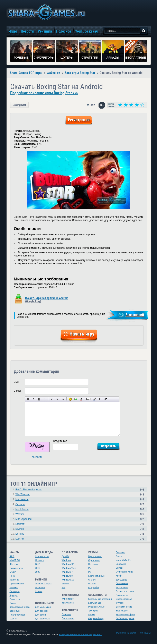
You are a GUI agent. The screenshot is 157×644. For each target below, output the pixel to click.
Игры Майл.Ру (123, 560)
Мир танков (22, 499)
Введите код (60, 441)
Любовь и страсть (125, 618)
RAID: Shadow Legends (29, 490)
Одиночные (94, 560)
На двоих (93, 564)
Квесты (13, 619)
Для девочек (42, 611)
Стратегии (15, 599)
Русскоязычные (96, 607)
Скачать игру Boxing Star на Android (47, 300)
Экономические (124, 607)
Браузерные (68, 603)
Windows (66, 560)
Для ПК (66, 556)
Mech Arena (22, 509)
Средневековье (124, 599)
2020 (38, 572)
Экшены (14, 587)
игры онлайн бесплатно (46, 12)
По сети (92, 584)
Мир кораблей (24, 519)
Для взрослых (42, 619)
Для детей (40, 615)
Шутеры (14, 564)
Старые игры (42, 556)
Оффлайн (94, 587)
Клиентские (68, 599)
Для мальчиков (43, 607)
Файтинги (15, 580)
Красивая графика (126, 615)
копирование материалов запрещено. (80, 634)
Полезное (40, 587)
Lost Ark (20, 539)
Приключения (17, 584)
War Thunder (23, 494)
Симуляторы (16, 568)
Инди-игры (121, 579)
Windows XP (68, 564)
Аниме (92, 615)
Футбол (120, 603)
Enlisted (20, 534)
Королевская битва (20, 607)
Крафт (119, 576)
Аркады (14, 595)
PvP (90, 572)
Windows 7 (67, 572)
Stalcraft (20, 524)
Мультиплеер (95, 556)
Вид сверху (122, 611)
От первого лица (125, 572)
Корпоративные (96, 576)
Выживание (122, 583)
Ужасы (13, 603)
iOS (64, 587)
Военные (121, 552)
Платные (66, 614)
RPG (12, 556)
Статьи (39, 591)
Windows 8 (67, 576)
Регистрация (79, 120)
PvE (90, 568)
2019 (38, 568)
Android (66, 584)
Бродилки (121, 564)
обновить (37, 457)
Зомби (119, 568)
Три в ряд (93, 611)
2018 (38, 564)
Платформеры (17, 615)
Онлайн (92, 580)
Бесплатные (68, 618)
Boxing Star (19, 105)
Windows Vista (69, 568)
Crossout (20, 504)
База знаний (135, 315)
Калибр (20, 529)
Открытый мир (96, 618)
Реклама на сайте (126, 633)
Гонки (12, 576)
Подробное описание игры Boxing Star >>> (44, 93)
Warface (20, 514)
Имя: (17, 382)
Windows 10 (68, 580)
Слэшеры (15, 591)
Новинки (40, 560)
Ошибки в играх (43, 584)
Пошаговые (122, 595)
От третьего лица (125, 591)
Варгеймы (15, 611)
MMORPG (15, 560)
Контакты (145, 633)
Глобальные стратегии (100, 599)
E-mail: (18, 391)
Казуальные (122, 587)
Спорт (119, 556)
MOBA (13, 572)
